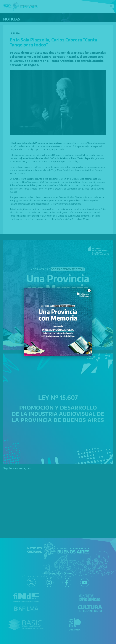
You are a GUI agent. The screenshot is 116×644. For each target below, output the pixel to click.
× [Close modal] (89, 291)
